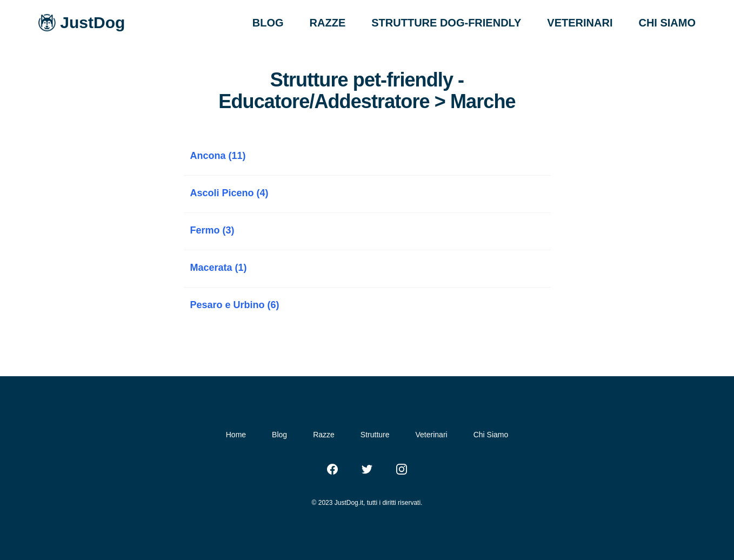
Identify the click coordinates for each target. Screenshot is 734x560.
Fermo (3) (212, 230)
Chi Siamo (491, 435)
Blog (279, 435)
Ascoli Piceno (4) (229, 193)
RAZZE (328, 23)
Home (236, 435)
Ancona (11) (218, 156)
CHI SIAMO (667, 23)
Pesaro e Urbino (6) (235, 305)
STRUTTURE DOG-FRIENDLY (446, 23)
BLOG (268, 23)
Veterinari (432, 435)
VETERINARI (580, 23)
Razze (324, 435)
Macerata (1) (219, 268)
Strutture (375, 435)
